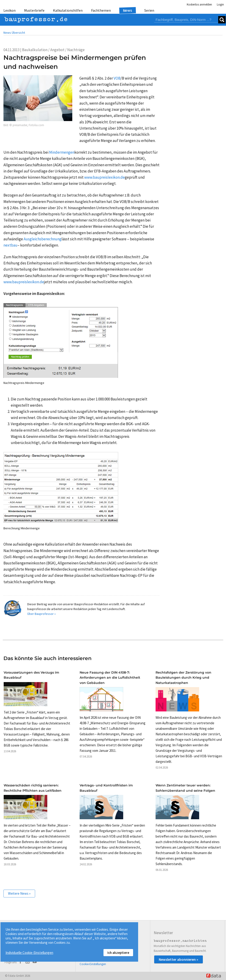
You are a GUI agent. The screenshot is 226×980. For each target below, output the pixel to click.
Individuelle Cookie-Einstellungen (29, 953)
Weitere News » (19, 893)
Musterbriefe (34, 10)
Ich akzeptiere (118, 953)
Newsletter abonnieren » (179, 959)
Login (220, 4)
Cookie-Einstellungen (93, 964)
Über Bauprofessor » (42, 614)
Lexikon (10, 10)
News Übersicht (14, 33)
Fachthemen (101, 10)
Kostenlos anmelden (199, 4)
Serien (149, 10)
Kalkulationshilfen (68, 10)
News (128, 10)
